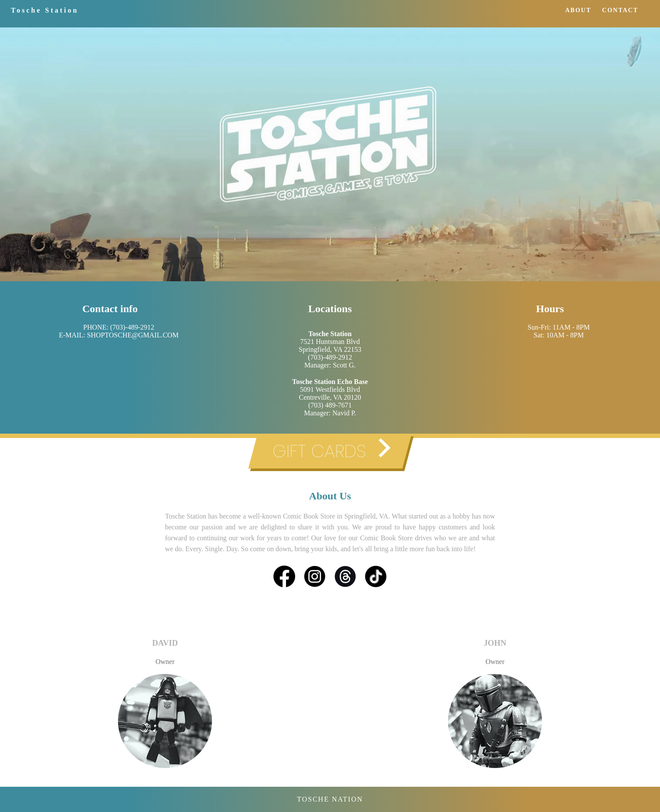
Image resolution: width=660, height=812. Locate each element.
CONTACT (620, 10)
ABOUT (578, 10)
